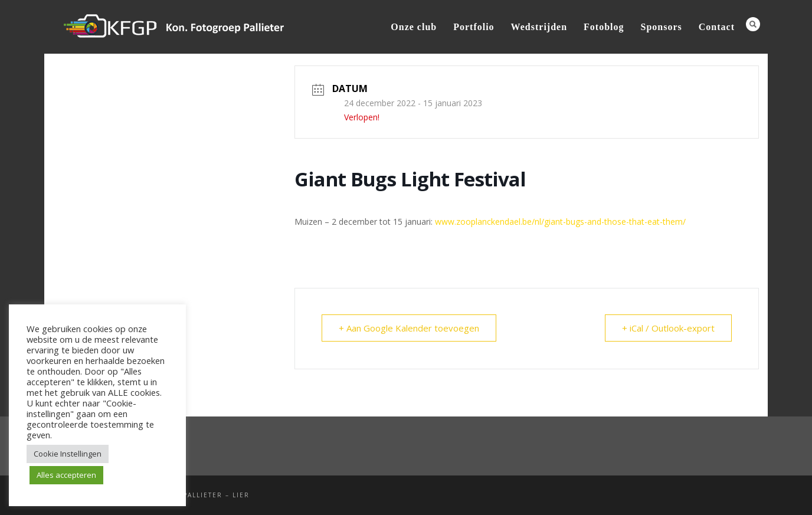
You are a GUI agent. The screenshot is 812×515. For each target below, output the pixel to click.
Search (753, 24)
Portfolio (474, 27)
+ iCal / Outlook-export (668, 328)
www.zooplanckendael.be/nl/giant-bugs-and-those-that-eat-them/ (560, 222)
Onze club (414, 27)
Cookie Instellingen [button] (68, 454)
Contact (717, 27)
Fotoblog (604, 27)
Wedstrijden (539, 27)
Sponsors (662, 27)
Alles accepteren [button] (66, 475)
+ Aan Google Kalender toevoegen (409, 328)
